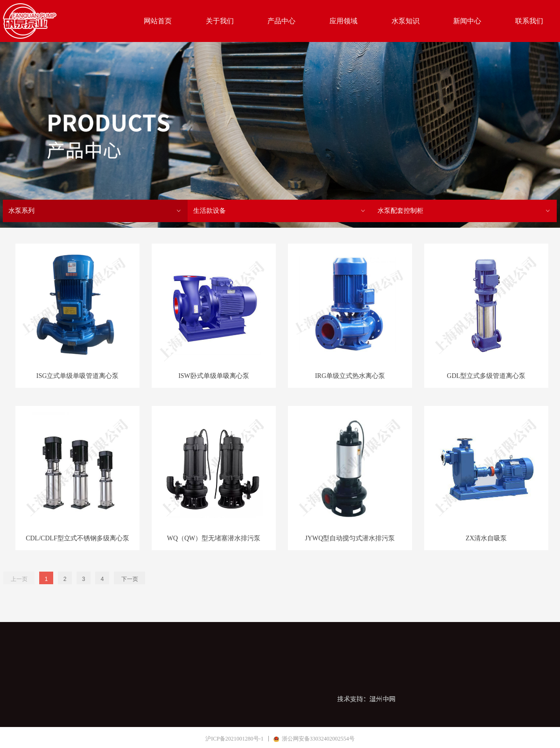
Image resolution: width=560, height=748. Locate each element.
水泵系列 (95, 211)
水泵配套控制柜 (464, 211)
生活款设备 (280, 211)
